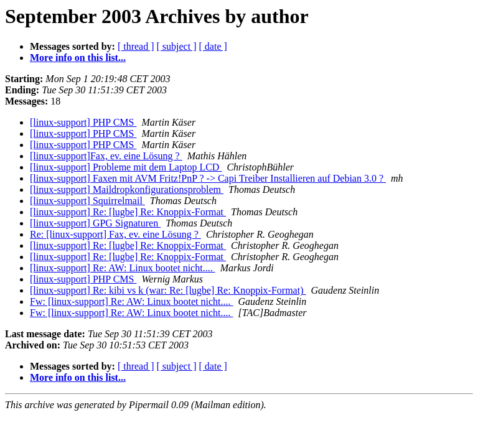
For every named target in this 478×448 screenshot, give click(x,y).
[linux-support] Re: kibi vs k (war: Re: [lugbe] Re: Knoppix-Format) (168, 290)
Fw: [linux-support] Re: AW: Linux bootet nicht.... (132, 301)
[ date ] (213, 46)
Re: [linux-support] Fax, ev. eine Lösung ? (115, 234)
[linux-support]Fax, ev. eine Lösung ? (106, 156)
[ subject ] (177, 46)
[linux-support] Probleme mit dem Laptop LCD (126, 167)
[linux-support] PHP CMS (83, 122)
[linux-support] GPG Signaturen (95, 223)
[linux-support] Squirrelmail (87, 201)
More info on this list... (78, 58)
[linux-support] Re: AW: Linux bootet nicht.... (123, 268)
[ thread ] (136, 46)
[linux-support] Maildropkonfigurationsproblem (127, 189)
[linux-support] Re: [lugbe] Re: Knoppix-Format (128, 212)
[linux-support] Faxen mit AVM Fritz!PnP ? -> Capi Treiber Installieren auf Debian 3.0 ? (208, 178)
